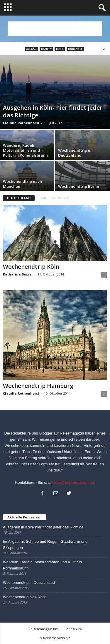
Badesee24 (73, 629)
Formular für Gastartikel (59, 464)
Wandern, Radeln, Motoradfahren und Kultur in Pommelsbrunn (42, 565)
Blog (60, 49)
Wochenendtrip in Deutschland (29, 583)
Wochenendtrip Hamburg (38, 386)
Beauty (46, 49)
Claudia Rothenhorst (21, 123)
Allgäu (31, 49)
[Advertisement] (55, 29)
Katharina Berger (18, 274)
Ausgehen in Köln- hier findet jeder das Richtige (43, 527)
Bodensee (75, 49)
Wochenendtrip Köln (31, 267)
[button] (101, 8)
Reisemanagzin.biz (43, 629)
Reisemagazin (72, 433)
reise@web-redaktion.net (74, 482)
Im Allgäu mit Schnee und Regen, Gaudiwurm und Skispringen (45, 545)
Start (43, 198)
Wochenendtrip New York (24, 597)
